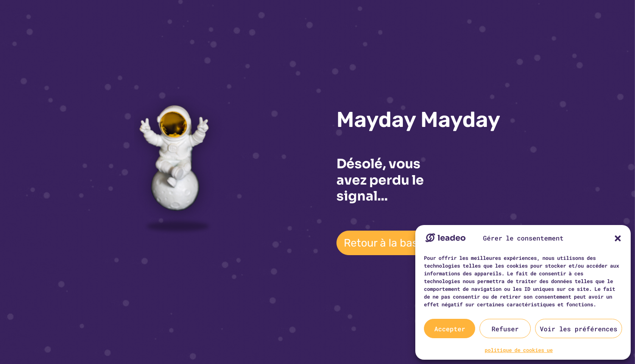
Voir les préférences (579, 329)
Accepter (450, 329)
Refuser (505, 329)
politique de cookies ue (519, 350)
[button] (618, 238)
